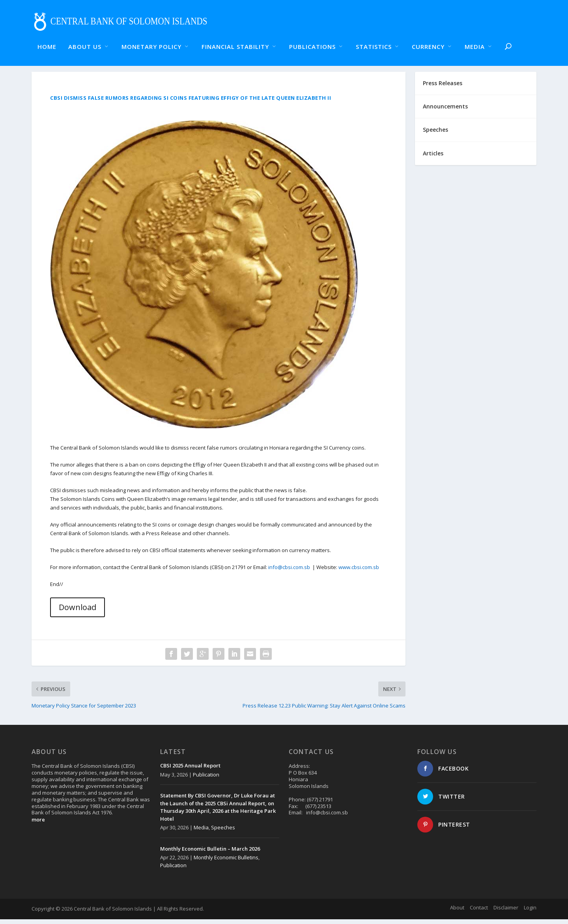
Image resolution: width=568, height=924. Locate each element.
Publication (206, 779)
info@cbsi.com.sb (289, 572)
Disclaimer (506, 912)
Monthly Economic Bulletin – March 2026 (210, 853)
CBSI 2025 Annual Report (190, 770)
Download (78, 612)
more (38, 824)
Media (201, 832)
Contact (479, 912)
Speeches (223, 832)
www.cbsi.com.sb (359, 572)
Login (530, 912)
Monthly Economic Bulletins (226, 862)
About (457, 912)
